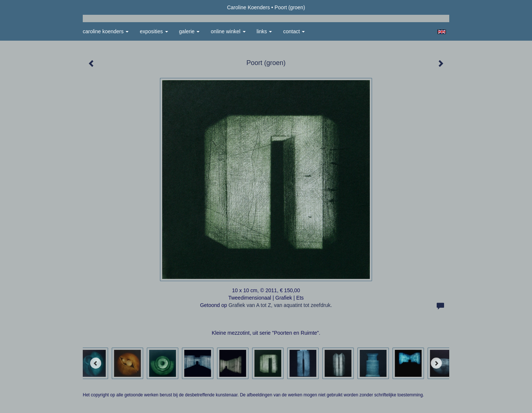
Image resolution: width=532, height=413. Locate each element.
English (442, 32)
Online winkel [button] (228, 31)
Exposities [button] (154, 31)
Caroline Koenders (248, 7)
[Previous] (96, 363)
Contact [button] (294, 31)
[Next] (436, 363)
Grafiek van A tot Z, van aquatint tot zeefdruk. (280, 305)
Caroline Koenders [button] (106, 31)
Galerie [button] (190, 31)
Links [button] (265, 31)
